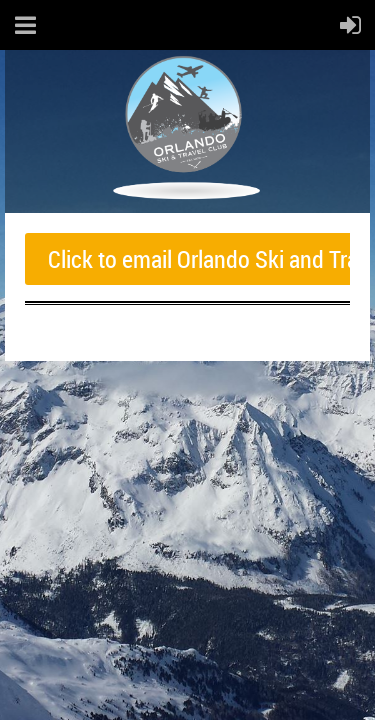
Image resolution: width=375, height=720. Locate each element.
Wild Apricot (197, 390)
